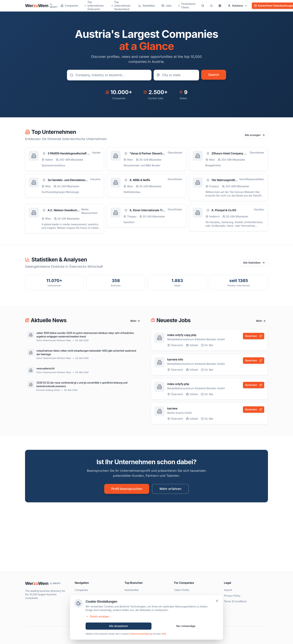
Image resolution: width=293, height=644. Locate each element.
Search (214, 75)
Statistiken (147, 6)
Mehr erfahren (170, 489)
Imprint (228, 590)
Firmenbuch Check (187, 6)
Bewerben (254, 336)
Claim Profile (182, 590)
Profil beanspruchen (127, 489)
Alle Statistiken (254, 263)
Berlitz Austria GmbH (180, 413)
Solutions (238, 6)
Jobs (166, 6)
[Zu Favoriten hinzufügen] (44, 153)
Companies (69, 6)
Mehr (135, 321)
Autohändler (132, 590)
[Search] (203, 6)
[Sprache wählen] (220, 6)
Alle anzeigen (255, 135)
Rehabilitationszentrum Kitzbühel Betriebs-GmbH (196, 339)
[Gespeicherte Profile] (211, 6)
